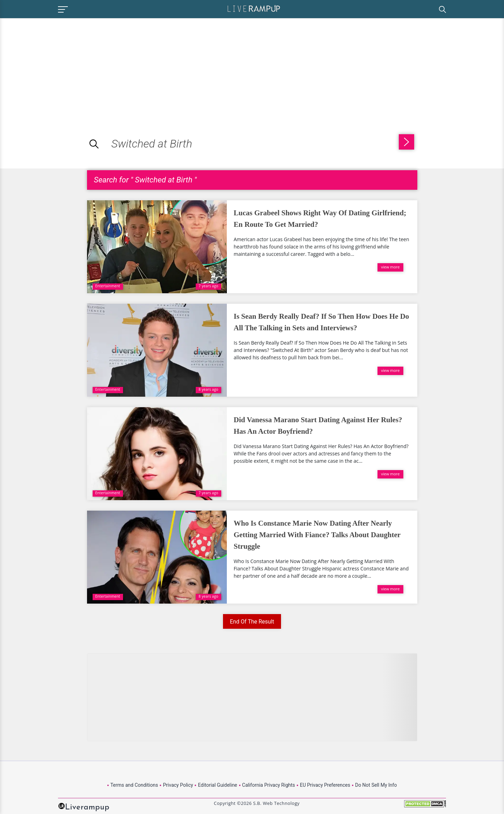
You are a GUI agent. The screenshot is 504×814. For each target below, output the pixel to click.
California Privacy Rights (269, 785)
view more (390, 267)
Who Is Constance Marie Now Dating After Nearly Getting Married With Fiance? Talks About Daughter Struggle (317, 535)
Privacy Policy (178, 785)
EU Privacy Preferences (325, 785)
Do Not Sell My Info (376, 785)
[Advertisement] (59, 67)
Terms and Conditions (134, 785)
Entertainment (108, 286)
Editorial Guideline (217, 785)
